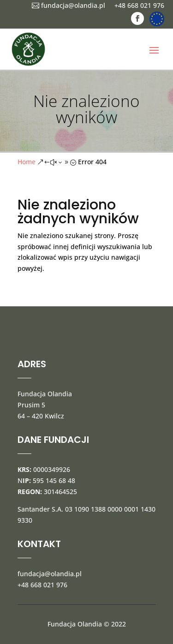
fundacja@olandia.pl (69, 5)
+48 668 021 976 (139, 5)
